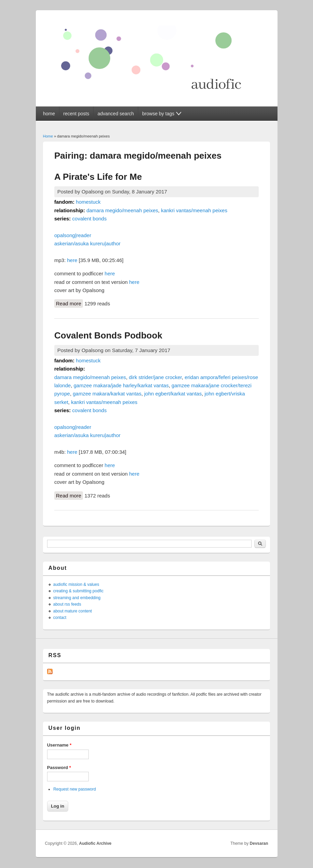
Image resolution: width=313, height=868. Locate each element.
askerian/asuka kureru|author (87, 243)
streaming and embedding (77, 598)
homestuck (88, 202)
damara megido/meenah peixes (122, 210)
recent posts (76, 114)
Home (48, 136)
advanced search (116, 114)
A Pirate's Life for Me (98, 177)
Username (59, 745)
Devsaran (259, 843)
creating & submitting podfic (78, 591)
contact (60, 618)
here (72, 260)
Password (59, 768)
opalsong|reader (73, 235)
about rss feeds (67, 604)
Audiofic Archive (95, 843)
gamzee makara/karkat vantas (107, 394)
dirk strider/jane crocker (155, 377)
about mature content (73, 611)
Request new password (75, 789)
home (49, 114)
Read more (69, 303)
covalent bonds (90, 219)
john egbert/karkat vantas (173, 394)
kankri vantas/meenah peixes (194, 210)
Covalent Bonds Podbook (108, 335)
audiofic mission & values (76, 584)
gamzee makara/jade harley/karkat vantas (121, 385)
